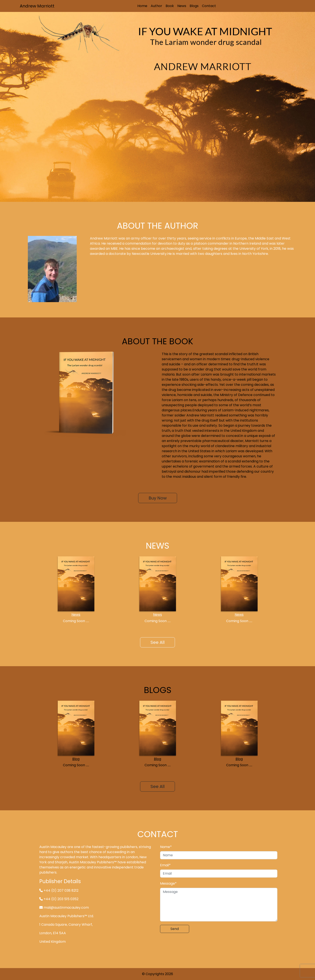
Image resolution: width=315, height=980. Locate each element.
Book (170, 6)
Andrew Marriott (37, 6)
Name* (166, 847)
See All (157, 642)
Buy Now (158, 498)
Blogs (194, 6)
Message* (168, 883)
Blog (76, 759)
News (182, 6)
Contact (209, 6)
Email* (165, 865)
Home (142, 6)
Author (156, 6)
